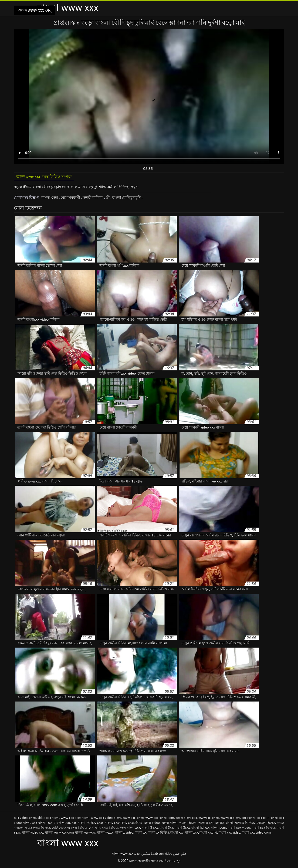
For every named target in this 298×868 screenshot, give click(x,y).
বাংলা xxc (177, 834)
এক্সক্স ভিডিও (188, 824)
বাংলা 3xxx (182, 829)
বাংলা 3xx (166, 829)
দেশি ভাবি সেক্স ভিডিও (103, 829)
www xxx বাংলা (133, 819)
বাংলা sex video (239, 829)
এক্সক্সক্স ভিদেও (266, 824)
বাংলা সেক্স (50, 199)
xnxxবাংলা (249, 819)
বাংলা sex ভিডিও (263, 829)
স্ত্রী (108, 199)
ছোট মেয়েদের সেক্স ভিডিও (69, 829)
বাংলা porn (218, 829)
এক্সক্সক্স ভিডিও (244, 824)
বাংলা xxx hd (208, 834)
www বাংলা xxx (186, 819)
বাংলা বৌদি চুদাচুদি (127, 199)
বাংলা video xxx (33, 834)
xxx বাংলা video (59, 824)
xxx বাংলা (39, 824)
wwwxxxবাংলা (230, 819)
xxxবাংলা (120, 824)
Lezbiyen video (162, 855)
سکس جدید (142, 855)
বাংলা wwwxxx (85, 834)
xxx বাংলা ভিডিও (83, 824)
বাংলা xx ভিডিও (158, 834)
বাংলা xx (141, 834)
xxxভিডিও (135, 824)
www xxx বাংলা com (160, 819)
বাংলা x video (124, 834)
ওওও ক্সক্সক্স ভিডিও (38, 829)
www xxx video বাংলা (106, 819)
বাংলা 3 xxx (150, 829)
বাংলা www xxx (123, 855)
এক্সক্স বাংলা (169, 824)
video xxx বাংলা (48, 819)
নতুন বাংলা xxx (130, 829)
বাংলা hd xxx (200, 829)
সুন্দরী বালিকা (93, 199)
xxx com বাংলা (268, 819)
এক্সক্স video (152, 824)
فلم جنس (179, 855)
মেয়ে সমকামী (71, 199)
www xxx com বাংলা (75, 819)
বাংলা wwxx (105, 834)
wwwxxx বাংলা (209, 819)
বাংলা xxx (192, 834)
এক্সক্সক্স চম (206, 824)
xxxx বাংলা (105, 824)
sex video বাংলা (25, 819)
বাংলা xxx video (229, 834)
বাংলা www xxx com (59, 834)
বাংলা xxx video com (256, 834)
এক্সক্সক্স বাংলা (224, 824)
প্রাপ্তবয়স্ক (65, 23)
